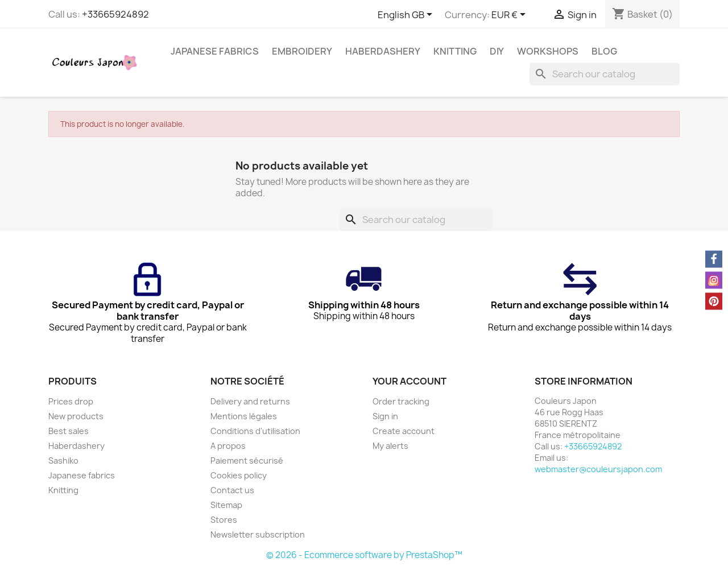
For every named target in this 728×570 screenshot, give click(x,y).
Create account (404, 431)
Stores (224, 520)
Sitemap (226, 505)
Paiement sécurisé (247, 460)
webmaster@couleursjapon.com (598, 469)
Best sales (69, 431)
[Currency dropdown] (510, 15)
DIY (497, 51)
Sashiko (63, 460)
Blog (604, 51)
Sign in (385, 416)
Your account (409, 381)
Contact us (232, 490)
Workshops (548, 51)
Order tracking (401, 401)
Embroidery (302, 51)
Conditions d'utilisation (255, 431)
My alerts (390, 446)
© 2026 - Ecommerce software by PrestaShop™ (364, 555)
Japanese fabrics (215, 51)
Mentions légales (244, 416)
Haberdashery (383, 51)
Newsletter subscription (258, 534)
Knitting (455, 51)
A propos (228, 446)
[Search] (605, 74)
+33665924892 (115, 14)
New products (76, 416)
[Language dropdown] (407, 15)
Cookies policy (239, 475)
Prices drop (71, 401)
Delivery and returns (250, 401)
